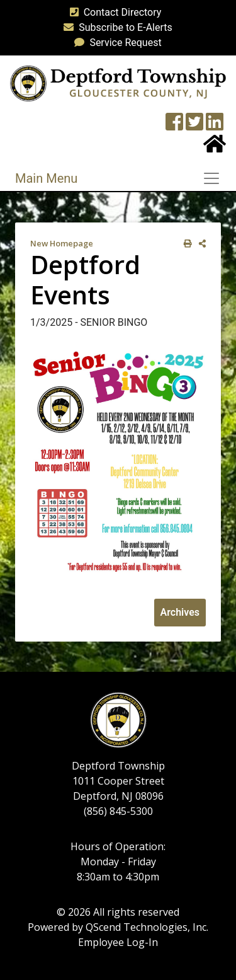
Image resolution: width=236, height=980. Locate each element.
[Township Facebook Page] (174, 126)
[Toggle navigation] (215, 178)
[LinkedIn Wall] (215, 126)
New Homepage (62, 243)
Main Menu (46, 178)
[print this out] (185, 244)
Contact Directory (113, 12)
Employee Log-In (118, 942)
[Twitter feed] (194, 126)
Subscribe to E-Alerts (115, 27)
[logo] (118, 83)
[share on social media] (200, 244)
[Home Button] (215, 148)
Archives (180, 612)
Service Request (115, 43)
